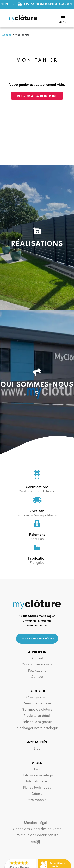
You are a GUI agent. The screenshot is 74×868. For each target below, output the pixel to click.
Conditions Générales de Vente (37, 829)
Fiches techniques (37, 787)
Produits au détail (37, 716)
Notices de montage (37, 775)
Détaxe (37, 794)
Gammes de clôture (37, 709)
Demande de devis (37, 703)
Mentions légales (37, 823)
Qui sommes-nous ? (37, 664)
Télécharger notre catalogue (37, 728)
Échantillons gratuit (37, 722)
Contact (37, 677)
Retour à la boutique (37, 96)
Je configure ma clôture (37, 639)
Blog (37, 748)
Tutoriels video (37, 781)
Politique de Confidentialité (37, 835)
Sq (37, 842)
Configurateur (37, 697)
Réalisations (37, 670)
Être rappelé (37, 800)
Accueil (7, 35)
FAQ (37, 769)
